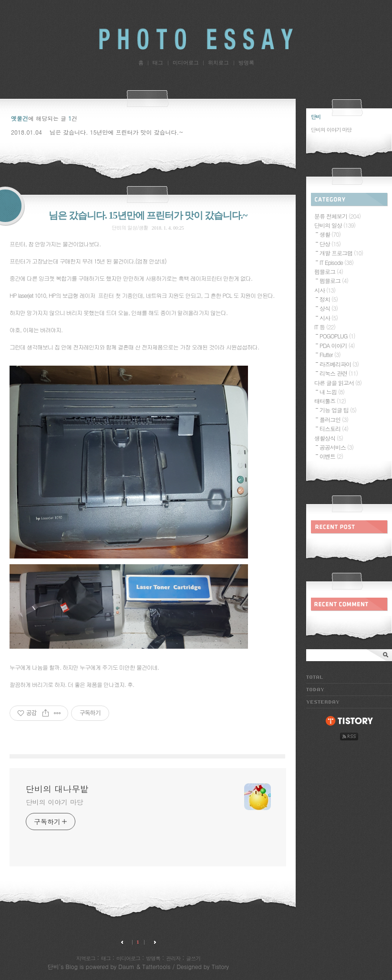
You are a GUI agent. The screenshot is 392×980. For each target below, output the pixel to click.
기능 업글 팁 (338, 410)
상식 (329, 308)
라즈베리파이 (339, 364)
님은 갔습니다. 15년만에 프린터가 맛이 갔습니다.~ (117, 132)
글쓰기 (193, 958)
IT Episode (336, 262)
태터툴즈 (330, 401)
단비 (53, 966)
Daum (126, 966)
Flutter (330, 354)
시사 (325, 290)
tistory (349, 721)
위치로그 (218, 63)
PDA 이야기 (337, 345)
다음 (153, 942)
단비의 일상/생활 (130, 227)
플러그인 (334, 419)
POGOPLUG (337, 336)
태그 (158, 63)
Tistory (220, 966)
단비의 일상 (335, 225)
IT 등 (325, 327)
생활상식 (329, 438)
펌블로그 (329, 271)
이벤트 (331, 456)
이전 (124, 942)
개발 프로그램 (341, 253)
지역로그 (86, 958)
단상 (330, 244)
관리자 (173, 958)
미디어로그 (186, 63)
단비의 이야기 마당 (54, 802)
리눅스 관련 (339, 373)
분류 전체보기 (337, 216)
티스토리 (334, 428)
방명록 (246, 63)
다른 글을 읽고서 (338, 383)
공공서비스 (336, 447)
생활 (330, 234)
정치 (329, 299)
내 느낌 (332, 392)
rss (349, 737)
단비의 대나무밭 (196, 39)
